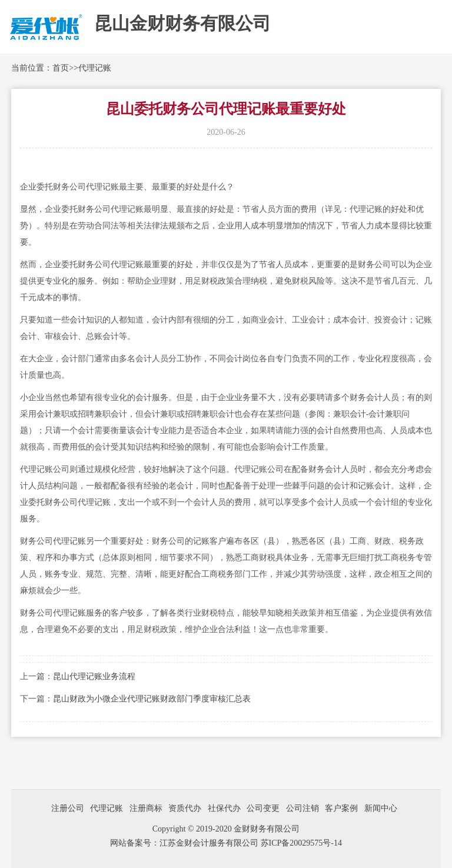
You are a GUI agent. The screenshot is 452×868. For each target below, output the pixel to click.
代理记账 (95, 68)
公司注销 (303, 808)
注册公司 (68, 808)
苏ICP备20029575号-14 (301, 843)
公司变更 (263, 808)
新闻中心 (381, 808)
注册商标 (146, 808)
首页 (61, 68)
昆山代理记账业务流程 (94, 676)
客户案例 (341, 808)
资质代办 (185, 808)
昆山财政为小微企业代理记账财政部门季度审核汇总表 (152, 699)
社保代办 (224, 808)
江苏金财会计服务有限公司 (210, 843)
